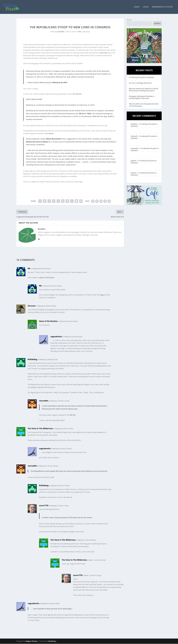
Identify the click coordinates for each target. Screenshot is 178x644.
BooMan (61, 32)
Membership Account (162, 7)
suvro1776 (44, 506)
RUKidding (32, 360)
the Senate (49, 134)
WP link (73, 415)
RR (29, 269)
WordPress (52, 641)
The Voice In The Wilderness (40, 429)
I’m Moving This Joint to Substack (142, 78)
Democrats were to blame (37, 142)
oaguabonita (56, 337)
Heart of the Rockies (48, 321)
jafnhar (134, 161)
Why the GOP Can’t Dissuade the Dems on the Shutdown (144, 105)
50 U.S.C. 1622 (85, 114)
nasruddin (44, 401)
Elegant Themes (32, 641)
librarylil (134, 136)
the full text (77, 94)
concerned (103, 53)
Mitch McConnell (53, 139)
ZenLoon (32, 306)
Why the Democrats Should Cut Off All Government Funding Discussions (143, 90)
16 (79, 32)
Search (129, 20)
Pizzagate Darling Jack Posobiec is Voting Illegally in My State (142, 97)
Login (146, 7)
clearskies (135, 149)
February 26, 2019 (60, 83)
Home (137, 7)
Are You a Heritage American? (140, 83)
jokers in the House (47, 278)
